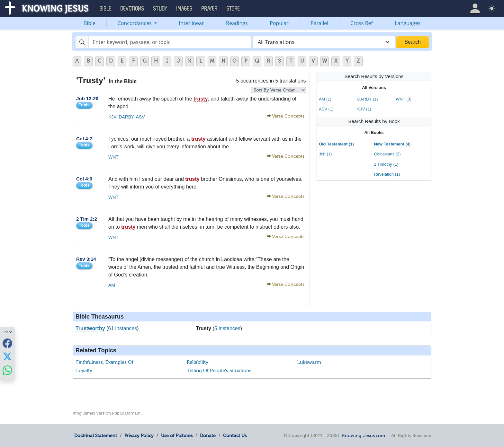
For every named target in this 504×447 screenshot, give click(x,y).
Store (233, 9)
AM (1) (325, 99)
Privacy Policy (139, 435)
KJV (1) (364, 109)
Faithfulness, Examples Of (105, 362)
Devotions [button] (132, 9)
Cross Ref (362, 23)
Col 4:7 (84, 139)
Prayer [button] (210, 9)
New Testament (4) (392, 144)
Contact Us (235, 435)
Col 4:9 (84, 179)
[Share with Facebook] (7, 343)
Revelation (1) (387, 174)
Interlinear (192, 23)
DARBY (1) (368, 99)
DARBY (125, 117)
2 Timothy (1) (386, 164)
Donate (208, 435)
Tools (84, 105)
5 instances (227, 328)
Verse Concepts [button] (288, 116)
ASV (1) (326, 109)
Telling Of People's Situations (219, 371)
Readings (237, 23)
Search (413, 42)
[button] (475, 8)
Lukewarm (309, 362)
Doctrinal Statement (96, 435)
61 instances (122, 328)
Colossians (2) (387, 154)
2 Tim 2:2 (87, 219)
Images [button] (184, 9)
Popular (279, 23)
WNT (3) (404, 99)
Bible (90, 23)
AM (112, 285)
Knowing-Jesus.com (364, 435)
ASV (140, 117)
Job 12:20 (87, 98)
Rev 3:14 (86, 259)
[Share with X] (7, 356)
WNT (113, 157)
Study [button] (160, 9)
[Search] (170, 42)
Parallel (319, 23)
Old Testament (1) (336, 144)
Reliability (198, 362)
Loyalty (84, 371)
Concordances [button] (135, 23)
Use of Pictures (177, 435)
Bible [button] (106, 9)
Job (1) (325, 154)
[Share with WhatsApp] (7, 370)
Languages (408, 23)
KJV (112, 117)
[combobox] (324, 42)
